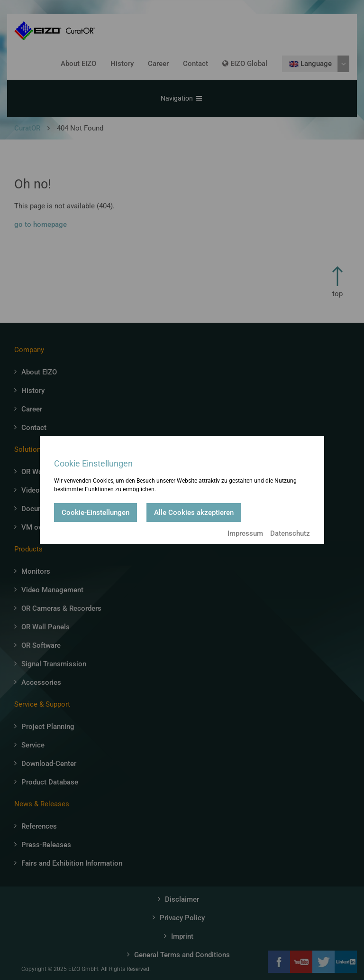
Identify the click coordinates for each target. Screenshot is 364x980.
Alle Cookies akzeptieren (194, 513)
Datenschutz (290, 533)
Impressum (245, 533)
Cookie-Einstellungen (96, 513)
